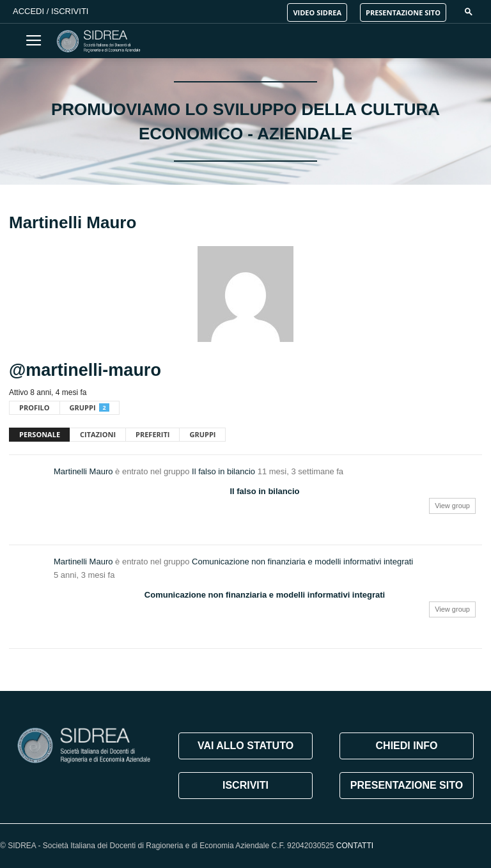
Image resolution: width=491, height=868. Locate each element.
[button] (469, 11)
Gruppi (90, 407)
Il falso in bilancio (223, 471)
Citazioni (98, 434)
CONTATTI (355, 846)
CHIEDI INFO (407, 746)
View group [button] (452, 506)
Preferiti (152, 434)
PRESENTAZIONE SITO (403, 12)
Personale (40, 434)
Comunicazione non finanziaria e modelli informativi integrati (302, 562)
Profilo (35, 407)
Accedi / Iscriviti (51, 11)
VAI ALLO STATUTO (245, 746)
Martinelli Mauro (83, 471)
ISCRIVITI (245, 785)
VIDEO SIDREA (317, 12)
